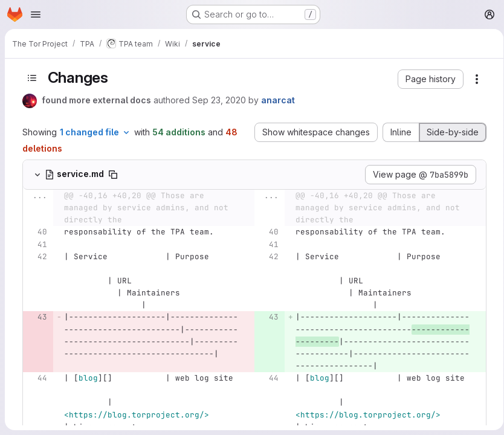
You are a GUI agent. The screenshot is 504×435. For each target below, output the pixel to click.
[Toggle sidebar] (30, 78)
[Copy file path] (111, 175)
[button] (428, 79)
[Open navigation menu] (36, 14)
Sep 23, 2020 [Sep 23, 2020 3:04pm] (217, 100)
